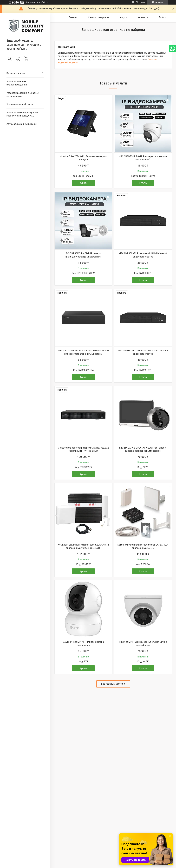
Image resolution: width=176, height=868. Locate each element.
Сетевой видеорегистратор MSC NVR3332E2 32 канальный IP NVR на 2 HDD (83, 449)
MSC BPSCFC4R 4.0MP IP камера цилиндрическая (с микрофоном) (83, 255)
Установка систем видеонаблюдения (17, 83)
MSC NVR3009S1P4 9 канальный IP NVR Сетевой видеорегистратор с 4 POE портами (83, 352)
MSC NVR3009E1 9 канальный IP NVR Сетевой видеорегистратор (143, 255)
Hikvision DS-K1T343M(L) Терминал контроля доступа (83, 158)
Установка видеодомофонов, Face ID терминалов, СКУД (22, 114)
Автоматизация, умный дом (22, 124)
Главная (73, 17)
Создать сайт (32, 2)
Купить (83, 183)
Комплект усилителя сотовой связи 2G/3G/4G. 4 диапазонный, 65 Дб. (143, 546)
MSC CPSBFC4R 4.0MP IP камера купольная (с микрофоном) (143, 158)
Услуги (123, 17)
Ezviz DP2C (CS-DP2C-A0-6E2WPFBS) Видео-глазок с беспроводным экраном (143, 449)
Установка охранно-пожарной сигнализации (23, 95)
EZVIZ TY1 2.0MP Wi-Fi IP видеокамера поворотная (83, 643)
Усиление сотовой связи (20, 104)
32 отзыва (141, 2)
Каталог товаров (16, 73)
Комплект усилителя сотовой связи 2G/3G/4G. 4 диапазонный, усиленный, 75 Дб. (83, 546)
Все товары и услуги (112, 684)
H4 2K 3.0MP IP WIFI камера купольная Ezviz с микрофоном (143, 643)
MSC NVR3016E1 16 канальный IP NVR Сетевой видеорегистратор (143, 352)
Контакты (143, 17)
